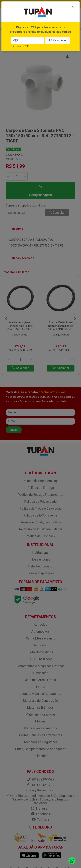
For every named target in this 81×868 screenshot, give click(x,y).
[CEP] (28, 40)
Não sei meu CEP (20, 46)
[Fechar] (73, 7)
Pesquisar (58, 40)
